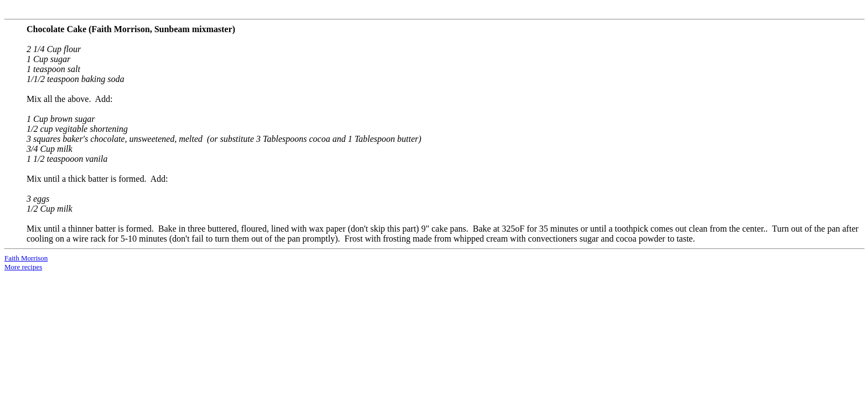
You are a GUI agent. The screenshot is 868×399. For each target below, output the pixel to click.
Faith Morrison (26, 258)
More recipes (23, 267)
